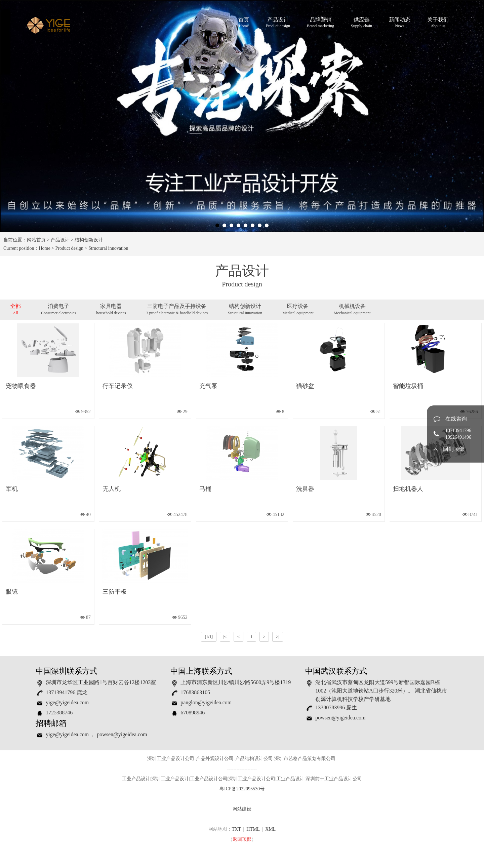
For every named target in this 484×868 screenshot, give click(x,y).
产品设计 (278, 23)
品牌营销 (320, 23)
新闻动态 (400, 23)
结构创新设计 (89, 240)
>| (277, 637)
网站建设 (242, 809)
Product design (70, 248)
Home (44, 248)
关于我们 (438, 23)
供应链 (361, 23)
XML (270, 829)
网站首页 (36, 240)
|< (225, 637)
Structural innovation (108, 248)
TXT (236, 829)
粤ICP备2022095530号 (242, 789)
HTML (253, 829)
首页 (244, 23)
